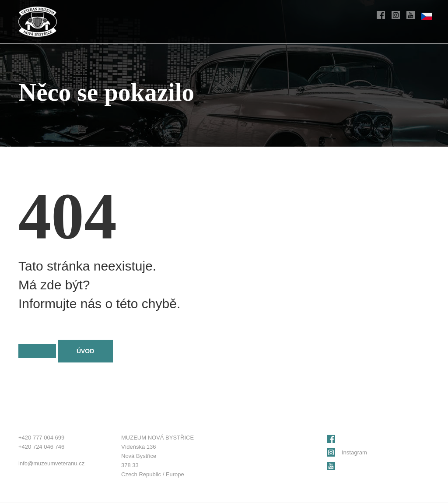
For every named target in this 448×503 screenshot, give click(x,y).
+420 (41, 438)
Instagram (354, 452)
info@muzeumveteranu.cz (51, 463)
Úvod (85, 351)
